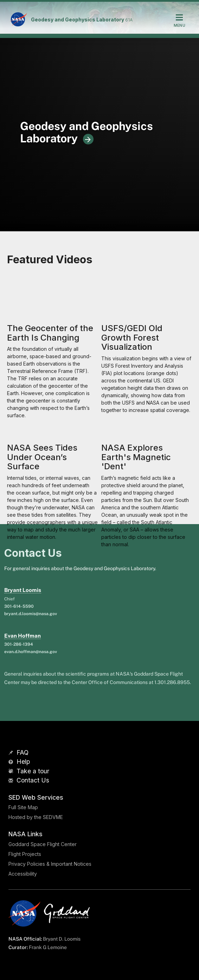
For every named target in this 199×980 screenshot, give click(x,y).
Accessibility (23, 874)
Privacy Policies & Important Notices (50, 864)
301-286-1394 (19, 644)
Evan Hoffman (23, 636)
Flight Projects (25, 854)
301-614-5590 (19, 606)
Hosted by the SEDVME (36, 817)
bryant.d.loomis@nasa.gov (31, 614)
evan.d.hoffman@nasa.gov (31, 652)
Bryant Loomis (23, 590)
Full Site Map (23, 807)
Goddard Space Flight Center (43, 844)
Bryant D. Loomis (62, 939)
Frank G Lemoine (48, 947)
